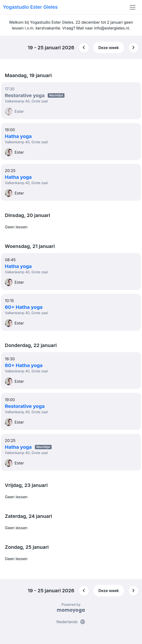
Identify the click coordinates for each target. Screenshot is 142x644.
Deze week (109, 48)
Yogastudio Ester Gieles (30, 7)
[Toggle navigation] (133, 7)
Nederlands (71, 622)
